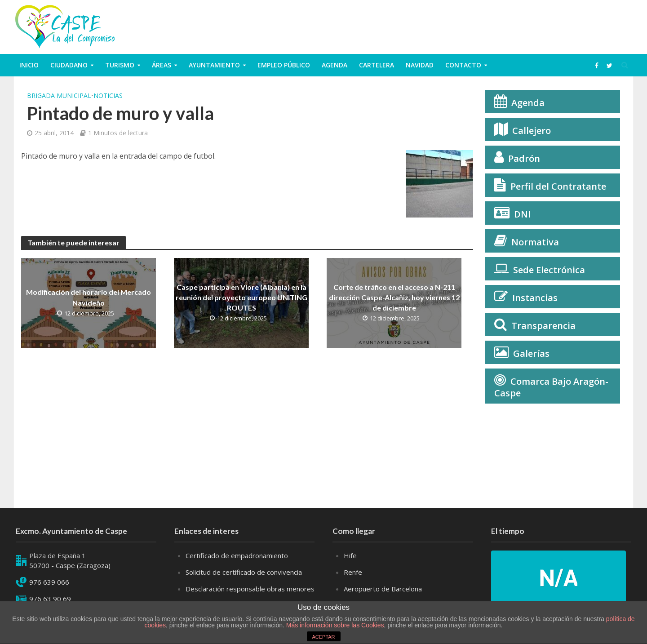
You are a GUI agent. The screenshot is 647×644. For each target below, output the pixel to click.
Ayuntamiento (214, 65)
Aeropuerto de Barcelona (383, 589)
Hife (350, 555)
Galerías (531, 353)
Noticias (108, 95)
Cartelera (377, 65)
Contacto (463, 65)
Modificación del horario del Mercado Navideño (89, 297)
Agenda (335, 65)
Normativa (535, 242)
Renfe (353, 572)
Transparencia (543, 326)
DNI (522, 214)
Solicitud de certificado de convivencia (244, 572)
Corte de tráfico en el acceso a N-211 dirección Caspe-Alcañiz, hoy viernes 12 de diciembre (394, 297)
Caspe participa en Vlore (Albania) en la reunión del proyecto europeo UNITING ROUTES (242, 297)
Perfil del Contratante (558, 186)
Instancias (535, 298)
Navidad (420, 65)
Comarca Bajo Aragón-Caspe (551, 387)
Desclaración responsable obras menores (250, 589)
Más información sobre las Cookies (334, 625)
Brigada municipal (59, 95)
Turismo (120, 65)
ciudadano (69, 65)
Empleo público (284, 65)
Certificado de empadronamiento (237, 555)
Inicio (29, 65)
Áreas (162, 65)
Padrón (524, 158)
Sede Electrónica (549, 270)
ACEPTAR (323, 637)
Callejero (532, 131)
